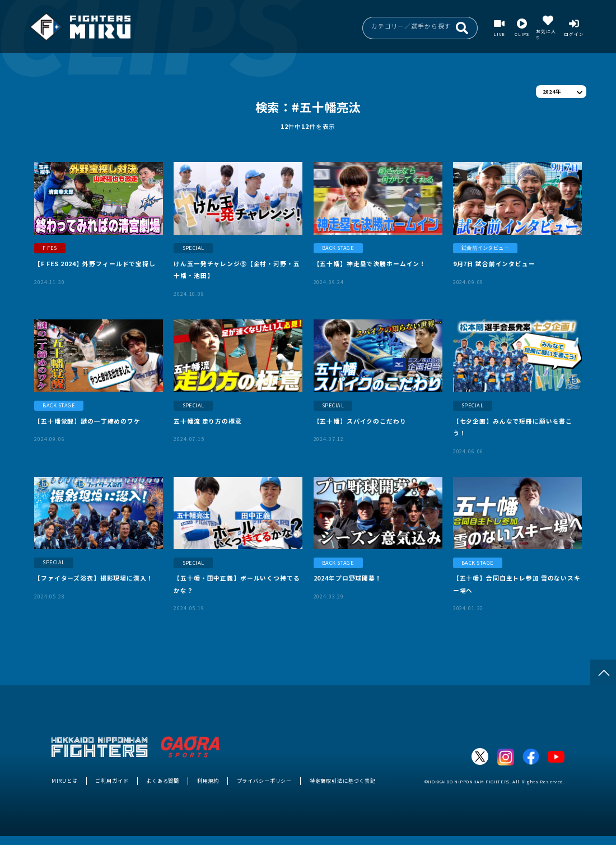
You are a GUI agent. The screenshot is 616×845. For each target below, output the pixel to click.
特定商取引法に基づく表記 (343, 781)
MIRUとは (65, 781)
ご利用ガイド (112, 781)
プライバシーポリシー (265, 781)
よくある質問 (163, 781)
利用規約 (208, 781)
